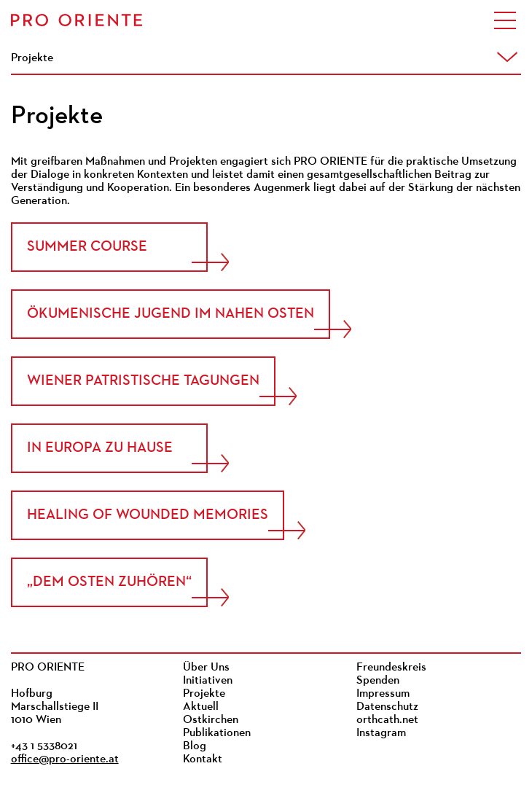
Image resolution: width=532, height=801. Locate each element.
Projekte (204, 694)
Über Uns (206, 668)
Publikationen (217, 733)
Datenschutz (387, 707)
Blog (195, 746)
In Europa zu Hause (100, 448)
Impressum (383, 694)
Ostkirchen (211, 720)
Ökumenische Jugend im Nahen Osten (171, 314)
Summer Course (87, 247)
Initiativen (208, 681)
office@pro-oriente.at (65, 759)
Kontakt (203, 759)
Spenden (378, 681)
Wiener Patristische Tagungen (143, 381)
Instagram (381, 733)
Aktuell (201, 707)
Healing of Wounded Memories (148, 515)
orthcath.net (387, 720)
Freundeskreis (391, 668)
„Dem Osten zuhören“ (109, 582)
